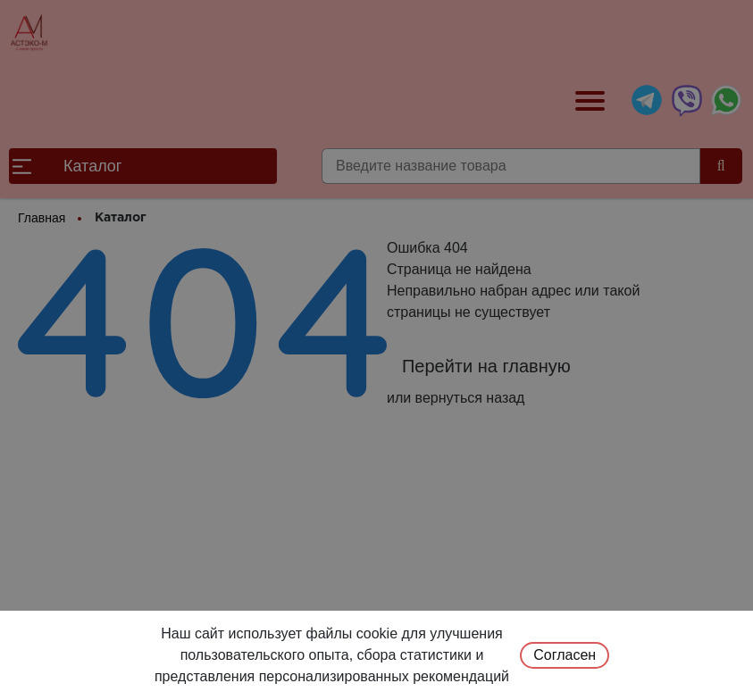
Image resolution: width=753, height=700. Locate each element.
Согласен (565, 655)
